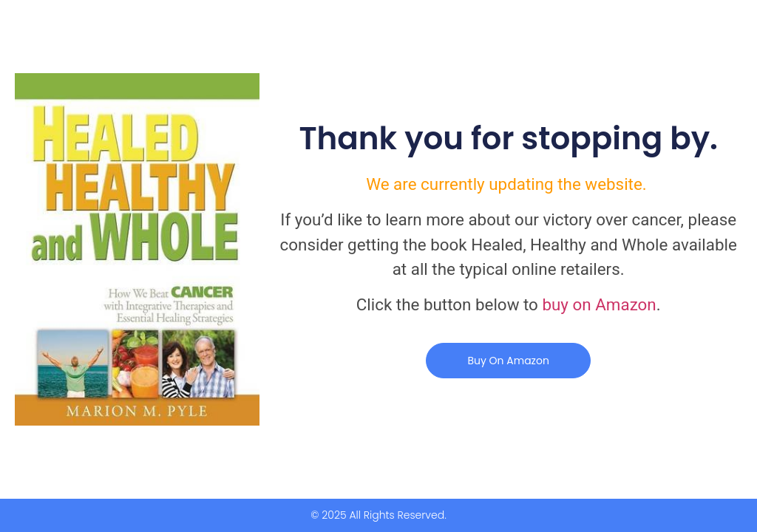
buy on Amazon (599, 304)
